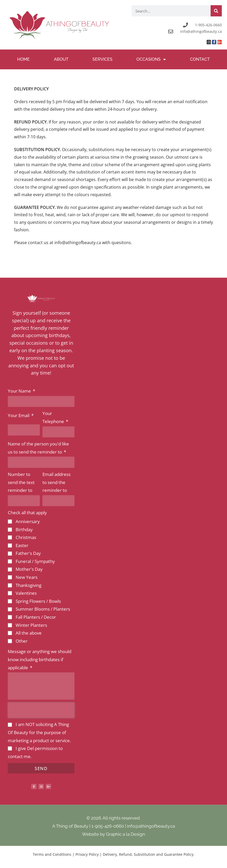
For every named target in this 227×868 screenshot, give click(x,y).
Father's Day (28, 553)
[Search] (216, 11)
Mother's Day (29, 569)
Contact (200, 59)
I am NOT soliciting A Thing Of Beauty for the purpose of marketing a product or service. (39, 732)
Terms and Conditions (52, 854)
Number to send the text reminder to (21, 482)
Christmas (26, 537)
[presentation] (41, 710)
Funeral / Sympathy (35, 561)
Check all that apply (27, 513)
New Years (27, 577)
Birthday (24, 529)
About (61, 59)
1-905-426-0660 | (109, 826)
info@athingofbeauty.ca (151, 826)
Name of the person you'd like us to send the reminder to (38, 448)
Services (102, 59)
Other (22, 641)
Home (23, 59)
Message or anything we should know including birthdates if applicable (40, 659)
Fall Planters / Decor (36, 617)
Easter (22, 545)
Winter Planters (31, 625)
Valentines (26, 593)
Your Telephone (54, 417)
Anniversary (28, 521)
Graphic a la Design (125, 834)
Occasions (151, 59)
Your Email (19, 415)
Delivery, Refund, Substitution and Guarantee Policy (148, 854)
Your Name (20, 391)
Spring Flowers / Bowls (38, 601)
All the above (29, 633)
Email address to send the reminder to (56, 482)
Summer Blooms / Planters (43, 609)
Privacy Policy (87, 854)
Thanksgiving (29, 585)
